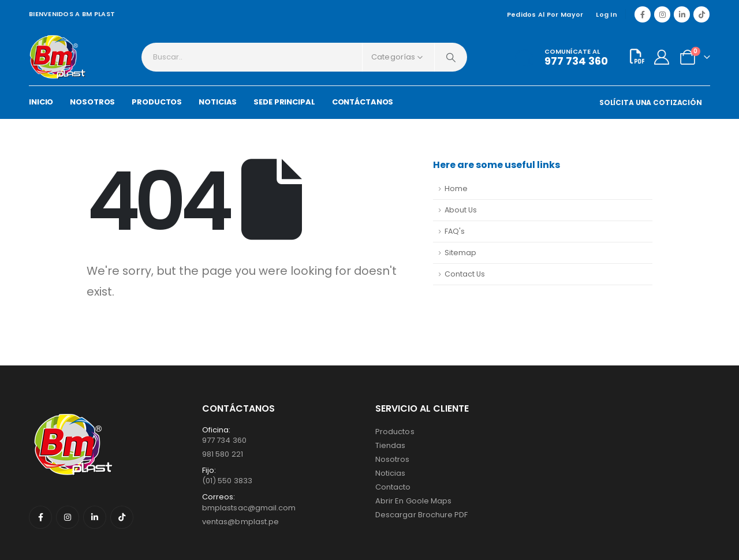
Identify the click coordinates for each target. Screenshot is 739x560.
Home (456, 188)
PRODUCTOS (157, 102)
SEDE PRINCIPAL (284, 102)
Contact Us (465, 274)
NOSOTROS (92, 102)
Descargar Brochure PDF (421, 515)
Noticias (391, 473)
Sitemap (460, 253)
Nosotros (393, 459)
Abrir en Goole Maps (413, 501)
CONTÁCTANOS (363, 102)
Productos (395, 432)
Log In (606, 14)
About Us (461, 210)
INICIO (41, 102)
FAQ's (455, 231)
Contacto (393, 487)
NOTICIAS (218, 102)
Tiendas (390, 445)
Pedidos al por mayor (545, 14)
